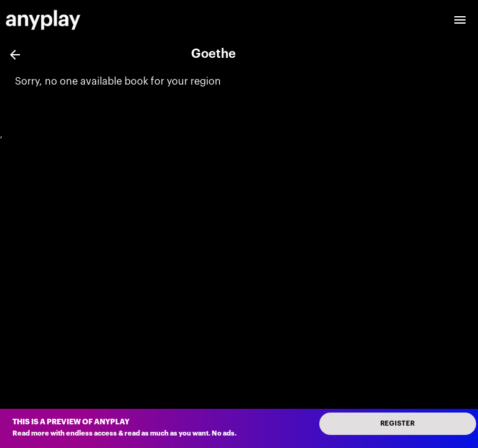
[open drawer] (460, 20)
